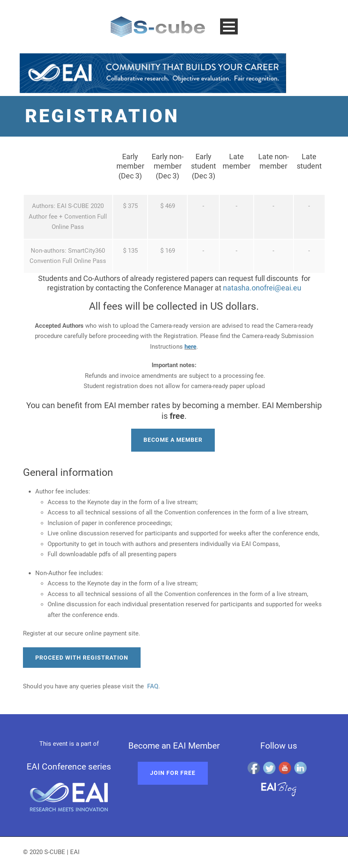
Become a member (173, 440)
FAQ (153, 686)
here (190, 347)
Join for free (173, 773)
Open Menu (229, 26)
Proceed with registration (82, 658)
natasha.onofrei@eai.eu (262, 288)
